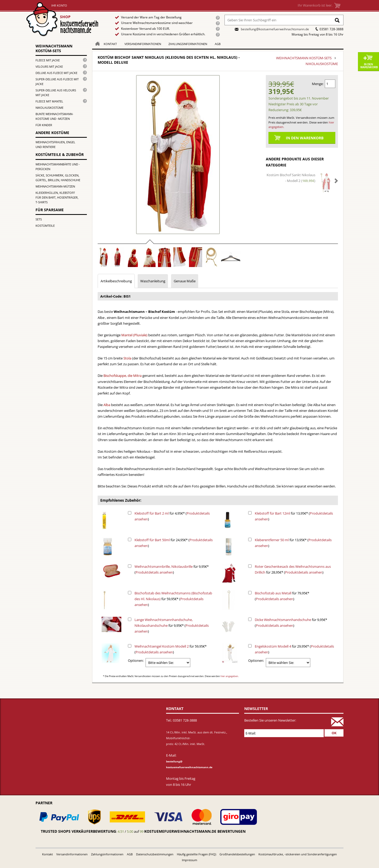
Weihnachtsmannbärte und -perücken (58, 167)
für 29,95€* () (294, 649)
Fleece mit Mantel (49, 101)
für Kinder (44, 125)
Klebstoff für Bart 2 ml (152, 513)
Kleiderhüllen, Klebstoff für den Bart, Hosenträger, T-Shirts (57, 197)
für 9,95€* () (172, 569)
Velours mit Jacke (49, 66)
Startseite (64, 19)
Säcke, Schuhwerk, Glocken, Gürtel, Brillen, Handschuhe (58, 178)
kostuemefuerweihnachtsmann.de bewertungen (195, 831)
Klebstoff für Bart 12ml (272, 513)
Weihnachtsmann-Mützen (55, 186)
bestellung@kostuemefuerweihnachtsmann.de (275, 29)
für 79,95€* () (282, 596)
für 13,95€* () (294, 516)
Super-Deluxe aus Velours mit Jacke (56, 93)
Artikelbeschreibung (116, 281)
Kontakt (110, 44)
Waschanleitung (153, 281)
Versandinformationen (143, 44)
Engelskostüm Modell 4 (273, 646)
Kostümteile (45, 226)
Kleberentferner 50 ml (272, 540)
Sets (39, 219)
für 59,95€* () (173, 599)
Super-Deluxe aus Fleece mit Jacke (57, 82)
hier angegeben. (230, 676)
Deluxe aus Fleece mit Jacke (56, 73)
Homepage (96, 43)
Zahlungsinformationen (188, 44)
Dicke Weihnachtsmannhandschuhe (283, 620)
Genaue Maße (185, 281)
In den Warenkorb (369, 66)
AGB (218, 44)
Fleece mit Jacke (48, 60)
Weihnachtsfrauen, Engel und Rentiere (55, 144)
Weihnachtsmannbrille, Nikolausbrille (164, 566)
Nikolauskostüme (49, 108)
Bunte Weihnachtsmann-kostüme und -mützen (54, 116)
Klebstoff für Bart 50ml (152, 540)
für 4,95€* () (172, 516)
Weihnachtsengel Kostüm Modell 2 (162, 646)
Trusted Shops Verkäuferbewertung (78, 831)
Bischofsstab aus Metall (273, 593)
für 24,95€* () (174, 543)
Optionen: (136, 660)
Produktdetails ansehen (154, 572)
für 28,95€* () (293, 569)
